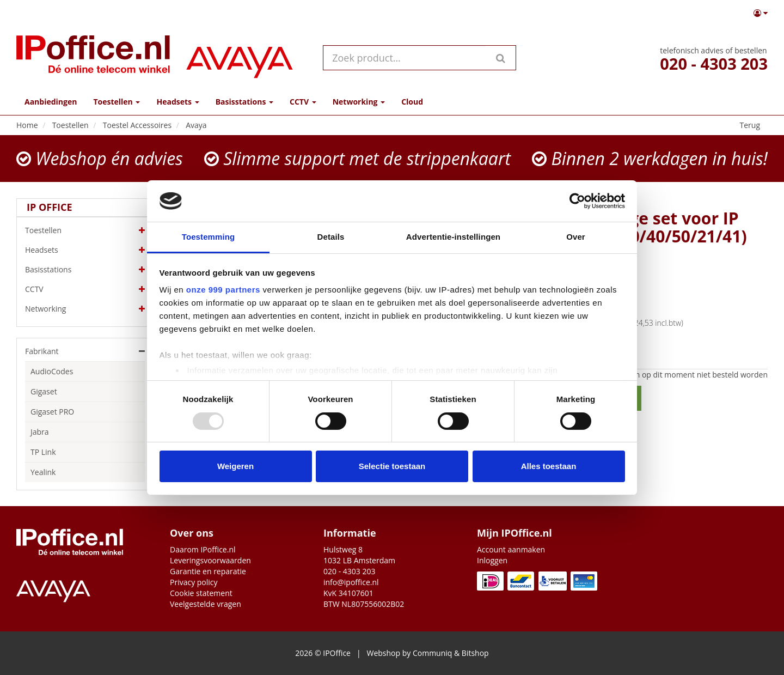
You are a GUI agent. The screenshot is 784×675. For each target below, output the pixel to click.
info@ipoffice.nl (351, 582)
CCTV (85, 289)
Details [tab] (331, 237)
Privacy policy (194, 582)
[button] (761, 13)
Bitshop (475, 653)
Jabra (40, 432)
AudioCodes (52, 371)
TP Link (43, 452)
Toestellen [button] (117, 102)
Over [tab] (576, 237)
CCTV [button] (303, 102)
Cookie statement (201, 593)
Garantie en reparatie (208, 571)
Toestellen (85, 230)
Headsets (85, 250)
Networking (85, 309)
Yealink (43, 472)
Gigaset (44, 391)
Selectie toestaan (392, 466)
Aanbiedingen (51, 102)
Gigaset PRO (52, 412)
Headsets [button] (177, 102)
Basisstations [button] (244, 102)
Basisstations (85, 270)
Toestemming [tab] (209, 237)
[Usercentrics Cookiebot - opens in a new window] (577, 201)
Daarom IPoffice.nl (203, 549)
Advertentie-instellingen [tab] (453, 237)
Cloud (412, 102)
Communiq (432, 653)
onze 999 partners (223, 290)
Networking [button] (359, 102)
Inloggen (492, 560)
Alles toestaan (549, 466)
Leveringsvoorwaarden (210, 560)
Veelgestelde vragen (206, 604)
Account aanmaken (511, 549)
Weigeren (235, 466)
